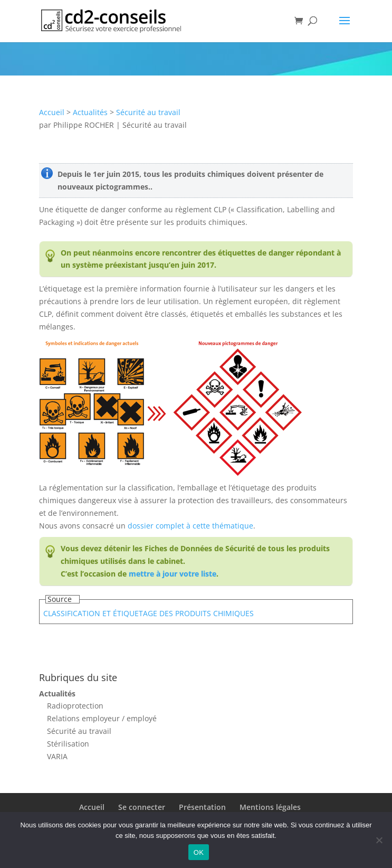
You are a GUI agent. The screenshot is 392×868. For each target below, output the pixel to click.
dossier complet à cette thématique (190, 526)
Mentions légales (270, 807)
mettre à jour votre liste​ (173, 574)
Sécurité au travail (148, 112)
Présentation (202, 807)
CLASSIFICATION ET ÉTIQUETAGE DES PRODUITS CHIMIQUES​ (149, 613)
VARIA (57, 756)
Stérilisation (68, 744)
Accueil (52, 112)
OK (199, 852)
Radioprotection (75, 706)
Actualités (90, 112)
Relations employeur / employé (102, 718)
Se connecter (142, 807)
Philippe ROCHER (84, 125)
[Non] (379, 840)
